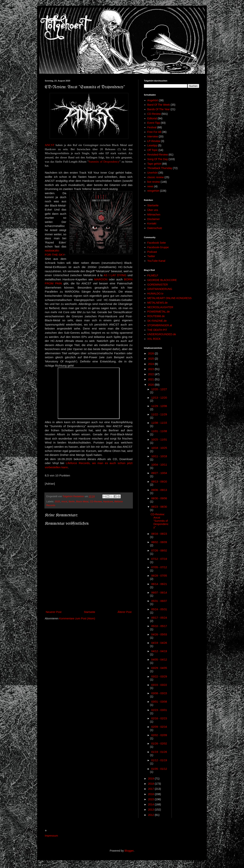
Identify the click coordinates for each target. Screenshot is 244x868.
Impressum (51, 836)
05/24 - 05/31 (159, 609)
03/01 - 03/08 (159, 702)
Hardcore (108, 502)
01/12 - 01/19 (159, 760)
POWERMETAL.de (159, 312)
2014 (151, 804)
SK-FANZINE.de (157, 321)
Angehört (153, 100)
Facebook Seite (157, 243)
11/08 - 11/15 (159, 423)
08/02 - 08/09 (159, 542)
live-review (154, 182)
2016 (151, 794)
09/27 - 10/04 (159, 473)
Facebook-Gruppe (158, 247)
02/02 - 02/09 (159, 735)
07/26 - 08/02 (159, 550)
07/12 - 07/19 (159, 559)
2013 (151, 810)
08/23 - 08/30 (159, 507)
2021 (151, 379)
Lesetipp (152, 145)
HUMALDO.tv (155, 294)
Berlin (72, 502)
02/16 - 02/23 (159, 718)
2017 (151, 789)
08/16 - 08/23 (159, 534)
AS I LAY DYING (115, 275)
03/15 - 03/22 (159, 685)
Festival (152, 127)
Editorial (152, 118)
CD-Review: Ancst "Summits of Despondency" (160, 521)
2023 (151, 369)
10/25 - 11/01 (159, 440)
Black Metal (82, 502)
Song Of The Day (158, 159)
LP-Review (154, 141)
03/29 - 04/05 (159, 668)
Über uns (153, 210)
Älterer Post (125, 612)
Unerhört (152, 173)
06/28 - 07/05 (159, 576)
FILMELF (153, 275)
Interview (153, 136)
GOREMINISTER (158, 285)
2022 (151, 374)
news (150, 186)
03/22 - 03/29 (159, 677)
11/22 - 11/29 (159, 414)
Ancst (64, 502)
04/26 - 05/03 (159, 634)
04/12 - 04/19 (159, 651)
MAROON (101, 279)
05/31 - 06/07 (159, 601)
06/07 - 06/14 (159, 593)
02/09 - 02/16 (159, 727)
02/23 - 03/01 (159, 710)
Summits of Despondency (104, 162)
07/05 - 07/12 (159, 567)
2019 (151, 779)
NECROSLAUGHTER (160, 307)
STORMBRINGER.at (160, 325)
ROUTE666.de (156, 316)
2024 (151, 364)
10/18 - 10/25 (159, 448)
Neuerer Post (54, 612)
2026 (151, 353)
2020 (57, 502)
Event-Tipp (154, 123)
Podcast (152, 252)
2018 (151, 784)
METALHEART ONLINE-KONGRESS (170, 298)
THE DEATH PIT (157, 330)
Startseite (89, 612)
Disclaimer (154, 219)
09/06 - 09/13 (159, 490)
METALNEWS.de (158, 303)
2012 (151, 815)
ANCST (50, 145)
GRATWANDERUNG (160, 289)
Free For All (154, 132)
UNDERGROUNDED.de (162, 334)
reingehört (153, 191)
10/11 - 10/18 (159, 456)
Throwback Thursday (160, 168)
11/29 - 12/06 (159, 406)
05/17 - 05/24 (159, 618)
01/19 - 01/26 (159, 752)
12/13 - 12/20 (159, 398)
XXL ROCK (154, 339)
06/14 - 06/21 (159, 584)
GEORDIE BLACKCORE (162, 280)
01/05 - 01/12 (159, 769)
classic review (156, 177)
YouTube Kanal (156, 261)
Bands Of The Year (159, 109)
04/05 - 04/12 (159, 660)
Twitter (151, 256)
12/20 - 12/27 (159, 389)
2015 (151, 799)
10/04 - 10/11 (159, 465)
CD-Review (96, 502)
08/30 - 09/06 (159, 498)
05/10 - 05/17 (159, 626)
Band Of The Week (159, 105)
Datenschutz (155, 228)
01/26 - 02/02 (159, 744)
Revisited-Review (158, 155)
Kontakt (152, 223)
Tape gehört (154, 164)
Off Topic (153, 150)
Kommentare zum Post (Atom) (77, 618)
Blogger (129, 851)
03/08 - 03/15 (159, 693)
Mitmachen (154, 215)
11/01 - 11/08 (159, 431)
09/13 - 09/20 (159, 482)
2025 (151, 359)
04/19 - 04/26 (159, 643)
